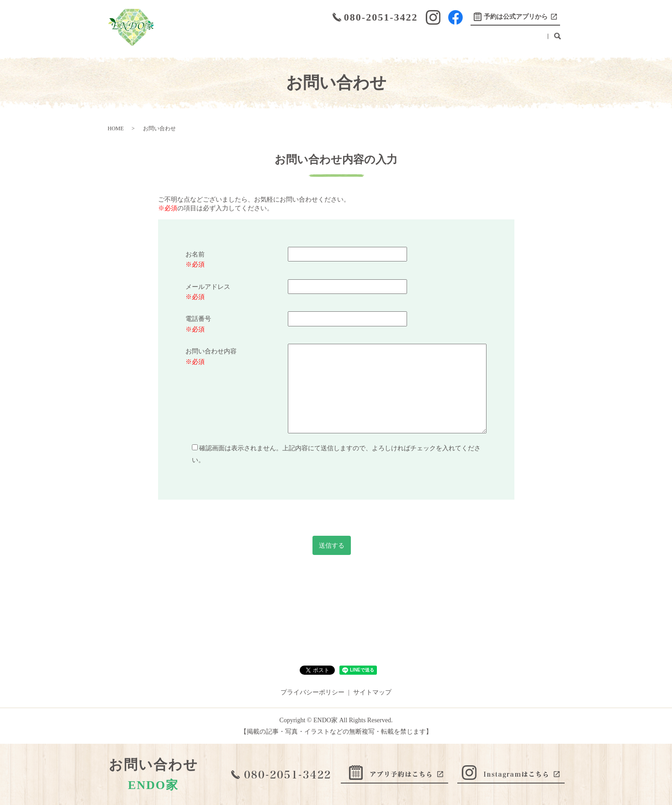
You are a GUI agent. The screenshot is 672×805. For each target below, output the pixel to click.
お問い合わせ (523, 40)
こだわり (292, 40)
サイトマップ (372, 692)
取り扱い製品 (386, 40)
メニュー (255, 40)
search (558, 41)
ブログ (426, 40)
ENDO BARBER (469, 40)
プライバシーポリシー (312, 692)
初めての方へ (336, 40)
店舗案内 (218, 40)
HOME (184, 40)
